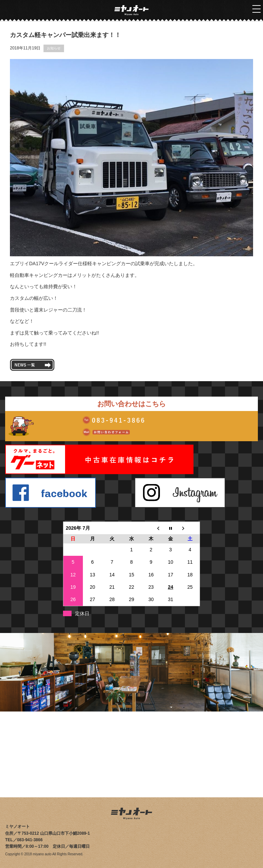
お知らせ (54, 48)
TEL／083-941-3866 (24, 840)
